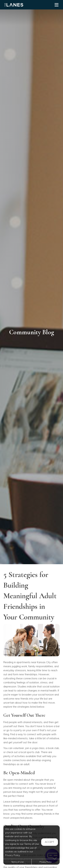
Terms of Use (17, 862)
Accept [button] (50, 842)
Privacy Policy (46, 862)
